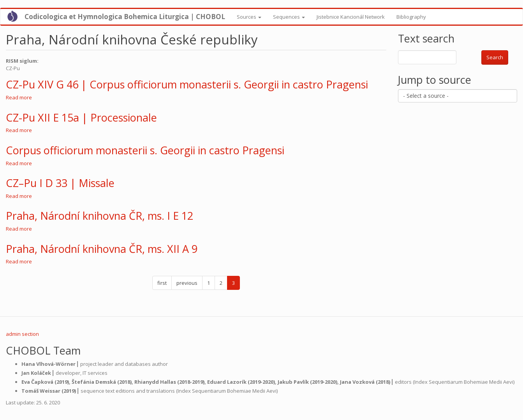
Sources (249, 17)
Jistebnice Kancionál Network (351, 17)
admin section (22, 334)
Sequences (289, 17)
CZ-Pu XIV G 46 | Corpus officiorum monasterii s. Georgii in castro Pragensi (187, 84)
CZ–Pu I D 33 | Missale (60, 183)
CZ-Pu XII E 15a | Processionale (81, 117)
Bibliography (411, 17)
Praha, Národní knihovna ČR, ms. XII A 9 (102, 249)
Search (495, 57)
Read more (19, 97)
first (162, 283)
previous (187, 283)
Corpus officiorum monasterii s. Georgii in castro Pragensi (145, 150)
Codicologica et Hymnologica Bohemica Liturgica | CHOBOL (125, 17)
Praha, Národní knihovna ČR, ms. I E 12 (99, 216)
